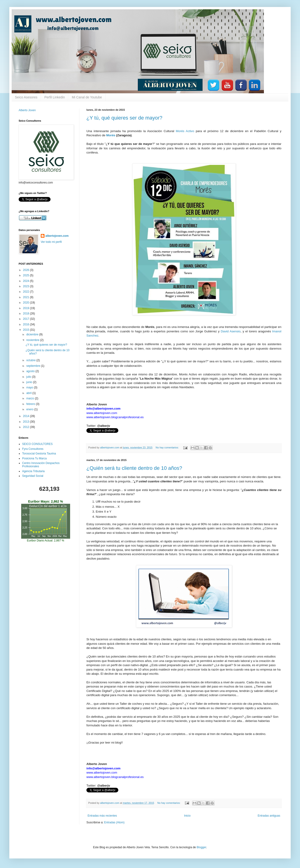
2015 (27, 330)
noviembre (33, 340)
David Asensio (231, 331)
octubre (31, 360)
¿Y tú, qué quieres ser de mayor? (124, 118)
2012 (27, 427)
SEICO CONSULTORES (37, 444)
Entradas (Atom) (114, 822)
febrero (31, 404)
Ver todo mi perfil (51, 242)
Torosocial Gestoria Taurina (39, 454)
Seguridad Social (33, 476)
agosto (31, 371)
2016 (27, 324)
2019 (27, 308)
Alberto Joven (27, 110)
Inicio (187, 816)
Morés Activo (185, 131)
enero (30, 409)
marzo (31, 398)
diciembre (33, 334)
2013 (27, 422)
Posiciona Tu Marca (34, 458)
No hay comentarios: (167, 447)
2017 (27, 319)
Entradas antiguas (269, 816)
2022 (27, 292)
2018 (27, 314)
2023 (27, 286)
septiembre (34, 366)
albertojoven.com (57, 236)
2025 (27, 275)
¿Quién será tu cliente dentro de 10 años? (134, 468)
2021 (27, 297)
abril (29, 393)
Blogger (201, 847)
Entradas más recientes (102, 816)
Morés (111, 135)
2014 (27, 416)
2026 (27, 270)
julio (29, 377)
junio (30, 382)
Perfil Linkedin (55, 97)
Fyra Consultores (33, 449)
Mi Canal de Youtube (87, 97)
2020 (27, 303)
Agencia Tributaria (33, 471)
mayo (30, 387)
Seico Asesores (26, 97)
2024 (27, 281)
